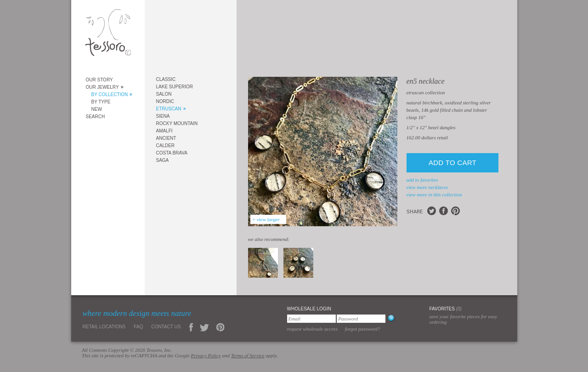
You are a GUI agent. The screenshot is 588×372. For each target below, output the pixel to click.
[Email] (311, 319)
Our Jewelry (102, 87)
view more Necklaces (427, 187)
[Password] (361, 319)
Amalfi (164, 131)
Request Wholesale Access (312, 329)
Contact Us (166, 327)
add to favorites (422, 180)
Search (96, 117)
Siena (163, 116)
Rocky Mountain (177, 123)
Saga (163, 160)
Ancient (166, 138)
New (97, 109)
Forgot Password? (363, 329)
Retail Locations (104, 327)
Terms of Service (248, 355)
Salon (164, 94)
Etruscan (169, 109)
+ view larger (266, 219)
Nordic (165, 101)
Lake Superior (175, 87)
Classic (166, 79)
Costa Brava (172, 153)
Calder (166, 146)
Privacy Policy (206, 355)
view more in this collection (434, 195)
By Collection (110, 94)
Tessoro (108, 35)
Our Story (99, 80)
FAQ (138, 327)
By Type (101, 102)
